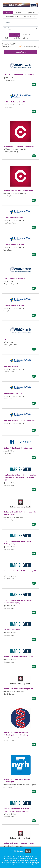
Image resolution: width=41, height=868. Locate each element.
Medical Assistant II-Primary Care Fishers (19, 843)
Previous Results (21, 52)
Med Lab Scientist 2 (11, 366)
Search (8, 13)
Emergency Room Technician (14, 278)
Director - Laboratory (12, 630)
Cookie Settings (17, 851)
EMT (5, 339)
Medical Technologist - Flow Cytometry (18, 448)
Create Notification (31, 47)
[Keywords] (20, 22)
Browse (18, 13)
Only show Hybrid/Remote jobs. (16, 38)
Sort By (6, 47)
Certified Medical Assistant (14, 244)
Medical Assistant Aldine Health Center (18, 657)
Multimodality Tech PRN (13, 393)
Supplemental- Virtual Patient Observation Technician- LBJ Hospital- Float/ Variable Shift (20, 477)
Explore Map (31, 13)
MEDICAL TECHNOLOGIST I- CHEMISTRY (18, 190)
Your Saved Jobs (30, 17)
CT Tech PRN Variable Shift (13, 217)
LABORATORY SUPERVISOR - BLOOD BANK (19, 75)
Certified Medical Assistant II (14, 102)
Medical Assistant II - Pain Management (18, 689)
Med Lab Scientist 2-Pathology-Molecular (19, 420)
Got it (28, 851)
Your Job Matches (12, 17)
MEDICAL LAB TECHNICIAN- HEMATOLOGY (19, 146)
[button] (27, 35)
